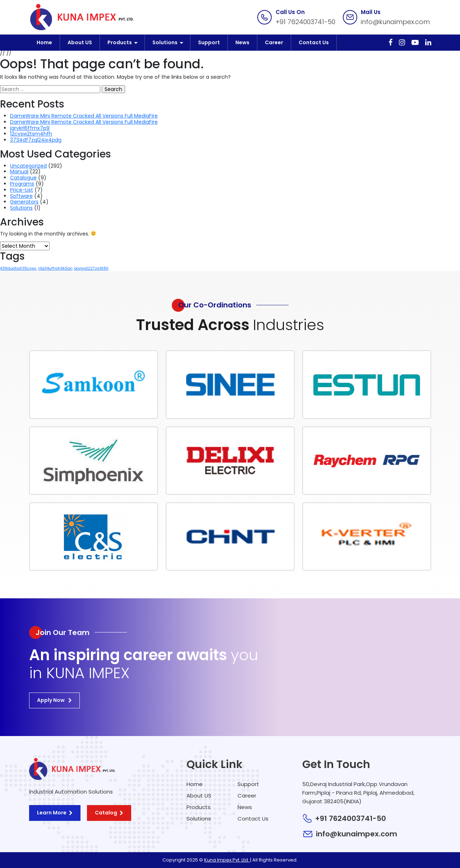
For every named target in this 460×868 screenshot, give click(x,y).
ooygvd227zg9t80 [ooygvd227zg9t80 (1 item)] (91, 268)
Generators (24, 202)
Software (21, 196)
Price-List (22, 190)
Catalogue (23, 178)
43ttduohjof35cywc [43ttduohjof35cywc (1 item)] (18, 268)
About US (80, 42)
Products (120, 42)
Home (44, 42)
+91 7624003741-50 (305, 22)
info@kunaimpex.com (395, 22)
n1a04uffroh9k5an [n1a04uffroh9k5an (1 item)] (55, 268)
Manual (19, 172)
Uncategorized (28, 166)
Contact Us (314, 42)
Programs (22, 184)
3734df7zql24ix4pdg (36, 140)
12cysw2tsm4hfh (31, 134)
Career (274, 42)
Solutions (165, 42)
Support (209, 42)
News (242, 42)
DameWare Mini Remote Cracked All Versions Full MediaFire (84, 116)
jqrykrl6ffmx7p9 (30, 128)
